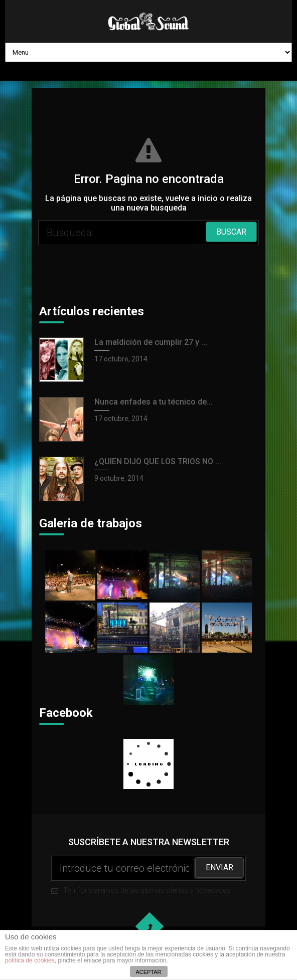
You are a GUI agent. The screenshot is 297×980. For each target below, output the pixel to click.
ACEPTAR (148, 972)
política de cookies (30, 960)
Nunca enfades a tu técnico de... (154, 402)
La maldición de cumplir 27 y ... (151, 342)
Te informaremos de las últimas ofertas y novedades (148, 875)
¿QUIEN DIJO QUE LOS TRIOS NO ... (158, 461)
